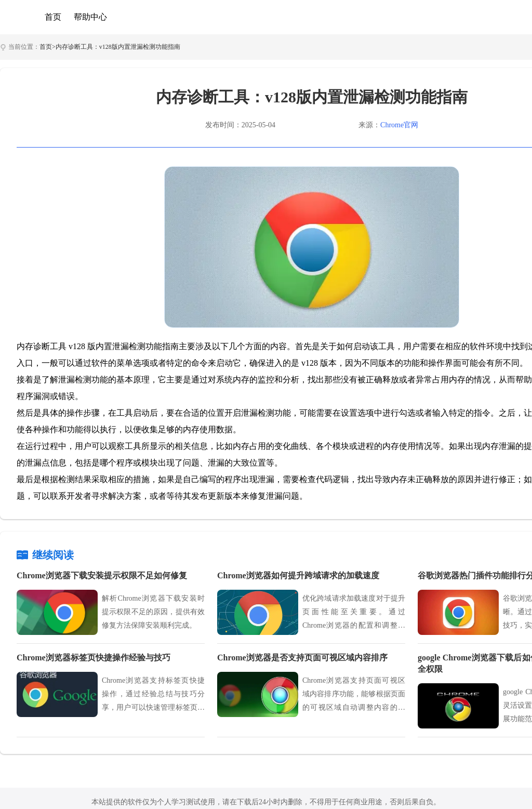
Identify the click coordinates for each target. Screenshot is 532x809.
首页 (53, 17)
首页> (48, 47)
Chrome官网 (399, 125)
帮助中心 (90, 17)
